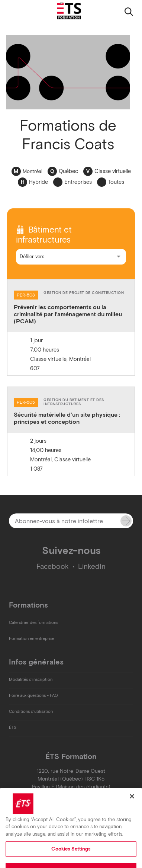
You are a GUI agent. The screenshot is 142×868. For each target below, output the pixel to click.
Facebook (53, 566)
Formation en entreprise (32, 638)
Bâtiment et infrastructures (44, 235)
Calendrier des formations (33, 622)
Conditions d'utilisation (31, 711)
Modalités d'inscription (31, 679)
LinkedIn (92, 566)
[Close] (132, 810)
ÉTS (13, 727)
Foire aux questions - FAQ (33, 695)
